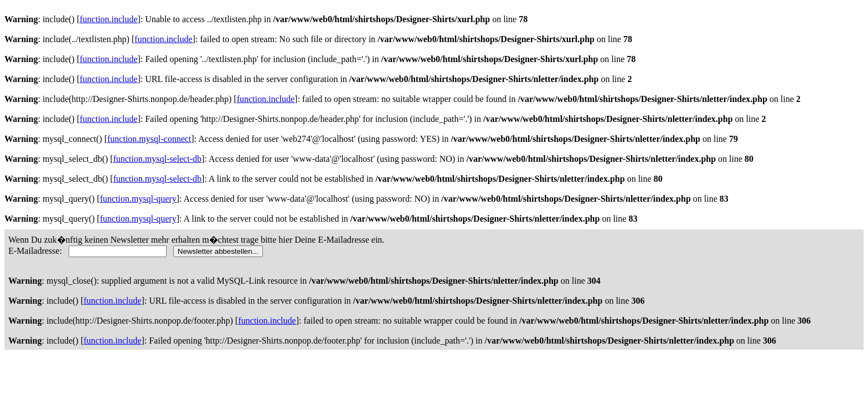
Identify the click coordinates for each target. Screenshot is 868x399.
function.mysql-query (138, 199)
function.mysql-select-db (157, 159)
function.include (108, 19)
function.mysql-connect (149, 139)
